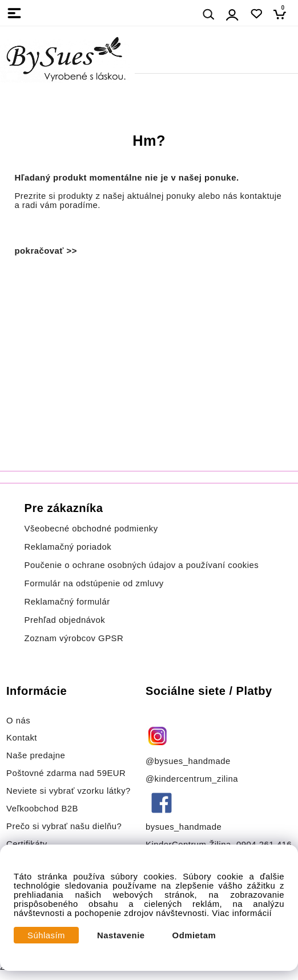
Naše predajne (36, 755)
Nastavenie (121, 935)
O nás (18, 721)
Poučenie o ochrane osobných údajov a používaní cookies (142, 565)
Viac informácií (242, 913)
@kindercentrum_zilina (193, 779)
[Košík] (283, 14)
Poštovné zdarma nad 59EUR (66, 773)
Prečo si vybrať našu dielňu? (64, 826)
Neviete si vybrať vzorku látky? (69, 791)
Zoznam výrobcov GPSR (74, 638)
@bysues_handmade (188, 761)
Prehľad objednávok (65, 620)
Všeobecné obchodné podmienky (91, 529)
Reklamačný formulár (67, 602)
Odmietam (194, 935)
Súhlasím (46, 935)
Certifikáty (27, 844)
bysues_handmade (185, 827)
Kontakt (23, 738)
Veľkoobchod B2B (42, 809)
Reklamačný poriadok (68, 547)
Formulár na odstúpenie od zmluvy (94, 583)
